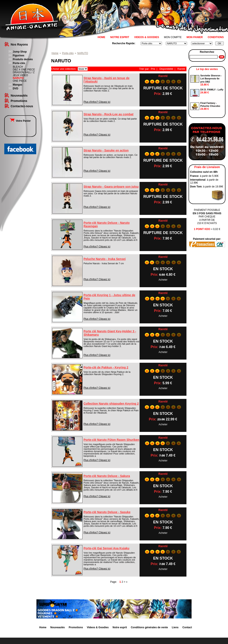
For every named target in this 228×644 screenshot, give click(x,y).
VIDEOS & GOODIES (146, 37)
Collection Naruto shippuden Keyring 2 (111, 404)
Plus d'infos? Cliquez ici (97, 102)
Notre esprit (120, 627)
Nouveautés (19, 96)
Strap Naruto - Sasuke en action (106, 150)
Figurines (19, 56)
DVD (15, 89)
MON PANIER (195, 37)
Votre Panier (20, 121)
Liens (175, 627)
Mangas (18, 85)
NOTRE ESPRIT (120, 37)
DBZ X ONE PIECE (24, 70)
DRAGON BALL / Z (24, 72)
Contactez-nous (22, 106)
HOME (101, 37)
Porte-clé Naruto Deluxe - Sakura (107, 476)
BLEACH (18, 67)
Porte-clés (19, 63)
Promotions (19, 101)
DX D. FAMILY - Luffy (212, 90)
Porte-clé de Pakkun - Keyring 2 (106, 367)
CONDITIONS (216, 37)
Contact (187, 627)
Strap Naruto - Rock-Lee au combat (108, 114)
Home (55, 53)
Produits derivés (23, 59)
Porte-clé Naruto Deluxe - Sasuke (107, 512)
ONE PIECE (20, 81)
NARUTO (18, 78)
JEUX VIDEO (20, 75)
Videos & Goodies (98, 627)
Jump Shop (20, 52)
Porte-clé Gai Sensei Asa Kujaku (106, 548)
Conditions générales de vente (149, 627)
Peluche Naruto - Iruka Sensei (105, 259)
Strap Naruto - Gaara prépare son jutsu (111, 187)
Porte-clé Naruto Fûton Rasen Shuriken (111, 440)
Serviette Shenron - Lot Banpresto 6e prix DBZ (211, 79)
